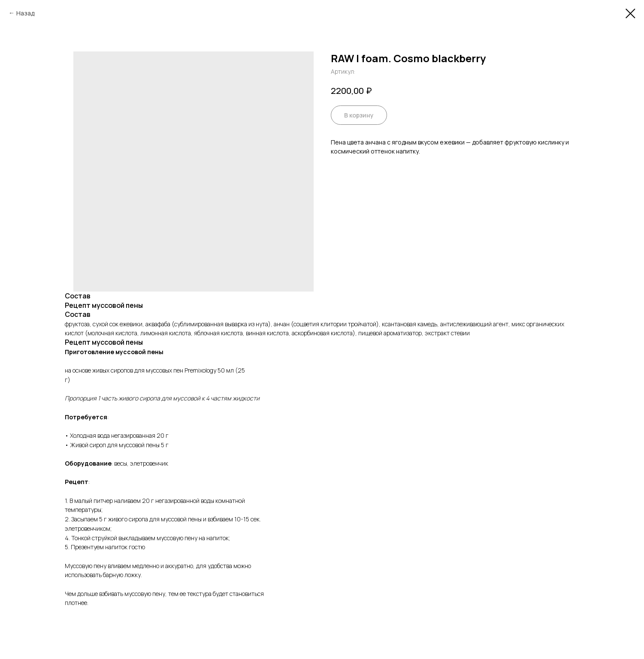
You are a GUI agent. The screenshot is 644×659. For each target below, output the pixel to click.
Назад (25, 13)
